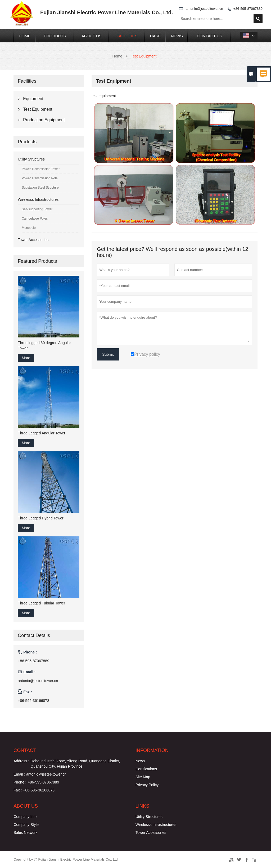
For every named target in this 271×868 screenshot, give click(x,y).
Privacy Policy (147, 785)
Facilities (127, 36)
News (177, 36)
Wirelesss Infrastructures (38, 199)
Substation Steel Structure (40, 188)
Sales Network (25, 833)
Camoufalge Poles (35, 219)
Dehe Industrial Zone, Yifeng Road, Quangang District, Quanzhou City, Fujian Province (75, 764)
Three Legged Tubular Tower (41, 603)
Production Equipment (44, 120)
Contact (25, 750)
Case (155, 36)
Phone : (20, 782)
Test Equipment (38, 109)
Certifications (146, 769)
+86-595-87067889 (248, 9)
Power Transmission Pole (40, 178)
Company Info (25, 817)
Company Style (26, 825)
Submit (108, 354)
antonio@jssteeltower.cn (204, 9)
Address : (21, 761)
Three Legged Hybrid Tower (41, 518)
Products (55, 36)
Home (25, 36)
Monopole (29, 228)
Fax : (18, 790)
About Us (91, 36)
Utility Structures (31, 159)
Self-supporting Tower (37, 209)
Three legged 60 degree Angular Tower (44, 345)
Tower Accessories (33, 240)
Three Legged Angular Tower (42, 433)
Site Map (143, 777)
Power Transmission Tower (41, 169)
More (26, 358)
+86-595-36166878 (33, 701)
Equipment (33, 99)
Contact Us (209, 36)
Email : (19, 774)
